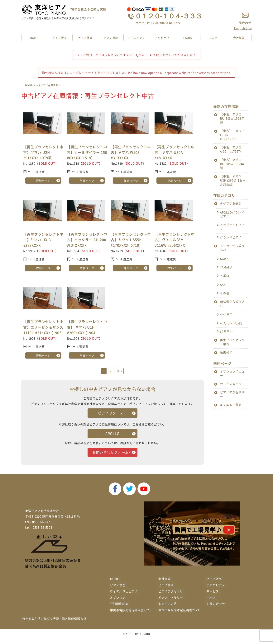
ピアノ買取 (111, 38)
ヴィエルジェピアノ (124, 597)
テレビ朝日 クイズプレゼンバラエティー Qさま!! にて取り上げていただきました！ (136, 55)
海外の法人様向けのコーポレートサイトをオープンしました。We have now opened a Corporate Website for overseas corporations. (137, 73)
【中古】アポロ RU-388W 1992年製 (232, 118)
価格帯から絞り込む (232, 304)
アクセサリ (162, 38)
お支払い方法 (168, 609)
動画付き (226, 352)
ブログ (213, 38)
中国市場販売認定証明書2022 (130, 615)
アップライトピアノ (232, 227)
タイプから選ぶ (231, 203)
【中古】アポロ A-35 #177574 (232, 149)
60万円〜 (226, 331)
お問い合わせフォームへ (113, 455)
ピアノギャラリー (171, 603)
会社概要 (239, 38)
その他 (225, 293)
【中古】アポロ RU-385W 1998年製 (232, 164)
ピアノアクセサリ (171, 597)
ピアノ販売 (60, 38)
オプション (118, 603)
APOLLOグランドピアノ (232, 214)
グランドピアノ (231, 237)
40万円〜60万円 (231, 323)
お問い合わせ (216, 609)
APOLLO (113, 433)
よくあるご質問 (231, 405)
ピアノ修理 (85, 38)
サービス (213, 597)
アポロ (225, 276)
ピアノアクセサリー (232, 394)
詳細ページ (43, 181)
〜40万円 (226, 315)
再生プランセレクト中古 (232, 342)
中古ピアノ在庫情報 (47, 85)
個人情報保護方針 (74, 624)
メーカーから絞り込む (232, 248)
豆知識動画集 (119, 609)
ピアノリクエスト (113, 413)
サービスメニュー (232, 384)
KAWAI (225, 259)
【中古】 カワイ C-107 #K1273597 (234, 135)
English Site (243, 28)
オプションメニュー (232, 373)
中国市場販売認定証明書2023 (179, 615)
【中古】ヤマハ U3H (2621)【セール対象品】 (233, 180)
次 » (119, 371)
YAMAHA (226, 267)
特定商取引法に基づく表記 (41, 624)
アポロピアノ (136, 38)
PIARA (188, 38)
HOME (34, 38)
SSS (223, 285)
